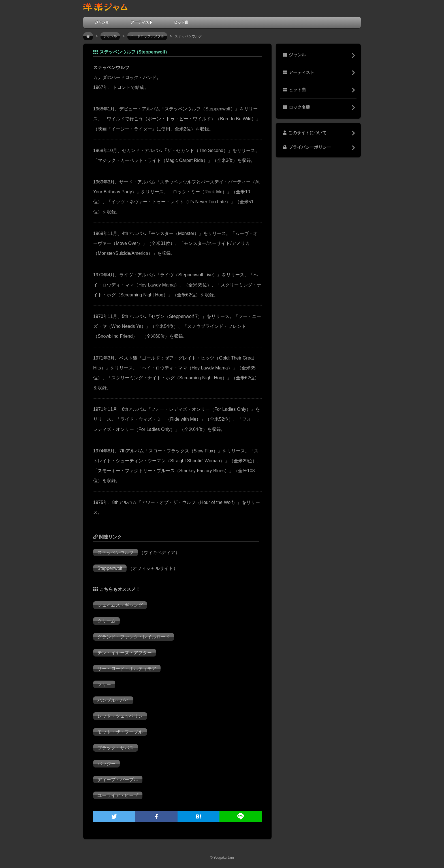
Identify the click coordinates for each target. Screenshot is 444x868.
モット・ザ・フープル (120, 732)
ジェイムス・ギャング (120, 605)
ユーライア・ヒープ (118, 795)
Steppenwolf (110, 568)
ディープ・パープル (118, 780)
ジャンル (102, 22)
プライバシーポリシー (307, 147)
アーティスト (142, 22)
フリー (104, 684)
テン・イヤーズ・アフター (125, 653)
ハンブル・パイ (113, 700)
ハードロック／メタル (147, 36)
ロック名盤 (296, 107)
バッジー (106, 764)
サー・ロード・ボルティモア (127, 669)
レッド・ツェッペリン (120, 716)
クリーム (106, 621)
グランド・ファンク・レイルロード (134, 637)
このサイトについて (305, 133)
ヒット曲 (181, 22)
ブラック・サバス (116, 748)
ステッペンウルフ (116, 552)
